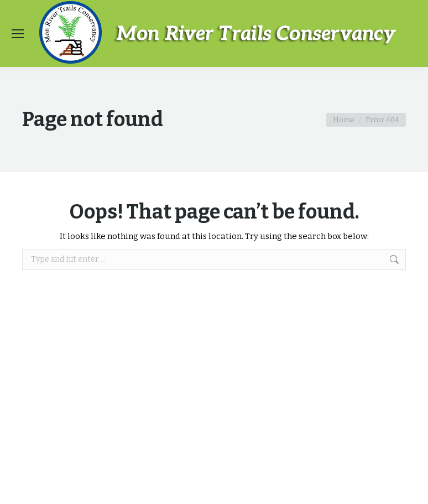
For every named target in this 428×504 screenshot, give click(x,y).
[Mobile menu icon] (18, 34)
